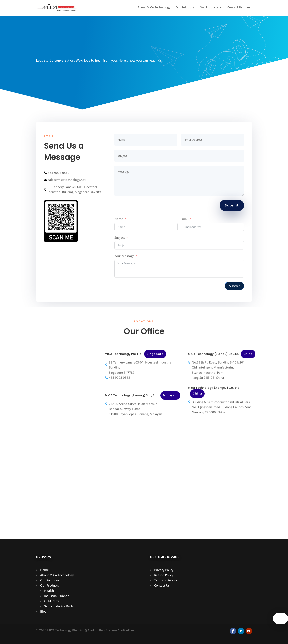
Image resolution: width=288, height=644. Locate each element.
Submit (232, 205)
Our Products (209, 8)
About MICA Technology (154, 8)
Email (184, 219)
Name (119, 219)
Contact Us (235, 8)
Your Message (124, 256)
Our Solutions (185, 8)
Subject (120, 237)
